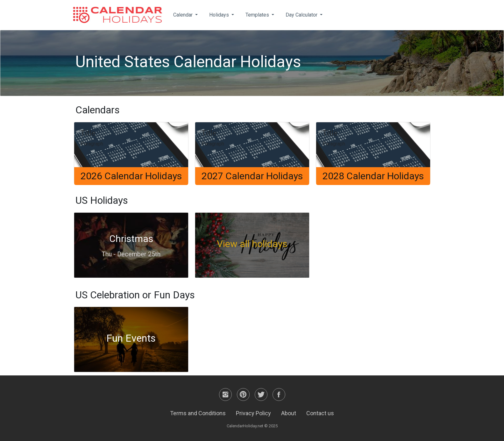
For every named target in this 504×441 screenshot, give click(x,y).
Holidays (220, 15)
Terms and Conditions (198, 413)
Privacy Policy (253, 413)
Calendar (184, 15)
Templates (258, 15)
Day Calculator (302, 15)
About (289, 413)
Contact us (320, 413)
